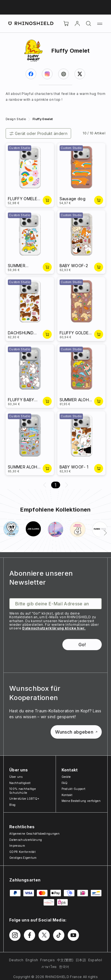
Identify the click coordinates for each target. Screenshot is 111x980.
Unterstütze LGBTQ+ (24, 799)
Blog (12, 805)
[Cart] (66, 24)
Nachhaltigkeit (20, 783)
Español (95, 960)
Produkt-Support (73, 789)
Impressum (17, 846)
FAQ (65, 783)
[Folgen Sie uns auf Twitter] (44, 935)
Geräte (66, 777)
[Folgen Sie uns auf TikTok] (59, 935)
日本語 (81, 960)
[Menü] (100, 24)
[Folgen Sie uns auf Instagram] (15, 935)
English (32, 960)
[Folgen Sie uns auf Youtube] (73, 935)
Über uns (16, 777)
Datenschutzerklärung (26, 840)
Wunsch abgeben (76, 732)
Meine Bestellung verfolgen (81, 801)
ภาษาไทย (49, 967)
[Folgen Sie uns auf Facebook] (30, 935)
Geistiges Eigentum (23, 858)
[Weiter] (105, 533)
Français (47, 960)
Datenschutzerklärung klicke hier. (54, 628)
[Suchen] (89, 24)
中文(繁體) (65, 960)
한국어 (64, 967)
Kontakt (67, 795)
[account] (77, 24)
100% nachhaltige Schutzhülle (22, 791)
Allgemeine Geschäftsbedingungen (34, 834)
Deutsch (16, 960)
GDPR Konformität (22, 852)
